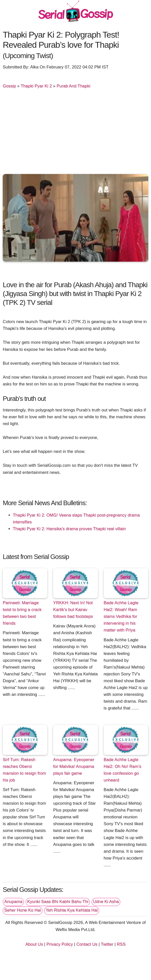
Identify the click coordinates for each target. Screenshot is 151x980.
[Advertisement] (75, 132)
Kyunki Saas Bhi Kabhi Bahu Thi (58, 902)
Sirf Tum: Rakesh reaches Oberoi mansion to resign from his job (24, 770)
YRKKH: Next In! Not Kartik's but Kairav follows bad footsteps (73, 610)
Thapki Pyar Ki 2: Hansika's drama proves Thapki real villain (69, 529)
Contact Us (87, 944)
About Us (34, 944)
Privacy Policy (60, 944)
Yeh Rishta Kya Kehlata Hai (72, 910)
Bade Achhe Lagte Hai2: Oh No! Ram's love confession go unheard (123, 770)
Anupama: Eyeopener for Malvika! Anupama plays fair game (74, 766)
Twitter (107, 944)
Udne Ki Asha (106, 902)
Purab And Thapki (73, 86)
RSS (121, 944)
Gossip (9, 86)
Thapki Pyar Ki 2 (36, 86)
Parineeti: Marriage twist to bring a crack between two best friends (22, 613)
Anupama (13, 902)
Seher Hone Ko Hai (23, 910)
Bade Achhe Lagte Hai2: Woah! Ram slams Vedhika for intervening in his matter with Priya (121, 616)
